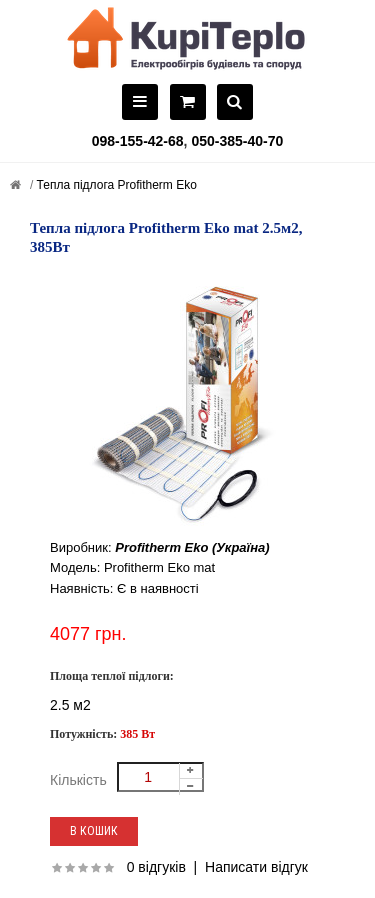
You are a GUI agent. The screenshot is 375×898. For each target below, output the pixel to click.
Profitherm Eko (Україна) (192, 547)
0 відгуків (156, 867)
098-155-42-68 (138, 141)
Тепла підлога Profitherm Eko (115, 185)
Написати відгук (256, 867)
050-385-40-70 (237, 141)
